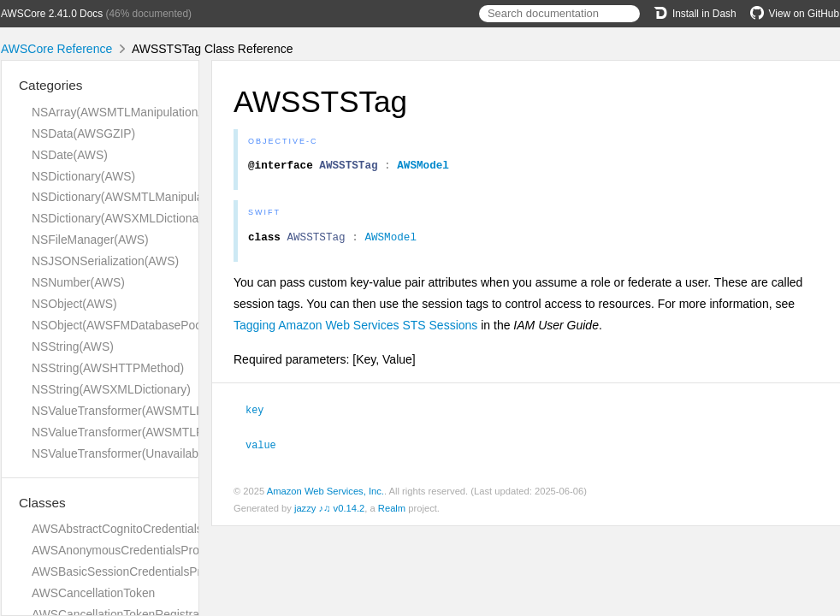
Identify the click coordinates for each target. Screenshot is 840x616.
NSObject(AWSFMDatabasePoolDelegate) (144, 325)
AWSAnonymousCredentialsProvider (128, 550)
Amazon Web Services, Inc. (325, 495)
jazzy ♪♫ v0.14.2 (329, 512)
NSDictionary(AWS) (83, 176)
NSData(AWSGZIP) (83, 133)
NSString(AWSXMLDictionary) (111, 389)
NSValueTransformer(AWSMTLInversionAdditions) (164, 411)
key (262, 414)
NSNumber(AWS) (78, 282)
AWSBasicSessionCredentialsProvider (133, 572)
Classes (42, 503)
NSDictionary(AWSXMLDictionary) (122, 218)
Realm (392, 512)
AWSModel (423, 167)
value (268, 448)
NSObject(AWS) (74, 304)
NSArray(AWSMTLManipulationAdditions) (141, 112)
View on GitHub (795, 14)
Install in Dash (695, 14)
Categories (50, 85)
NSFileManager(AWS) (90, 240)
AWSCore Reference (56, 49)
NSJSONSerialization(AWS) (105, 261)
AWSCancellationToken (93, 593)
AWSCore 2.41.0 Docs (52, 14)
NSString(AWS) (73, 346)
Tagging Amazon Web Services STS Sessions (355, 330)
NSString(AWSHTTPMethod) (108, 368)
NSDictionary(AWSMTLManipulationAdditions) (153, 197)
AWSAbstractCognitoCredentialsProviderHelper (157, 529)
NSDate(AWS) (70, 155)
